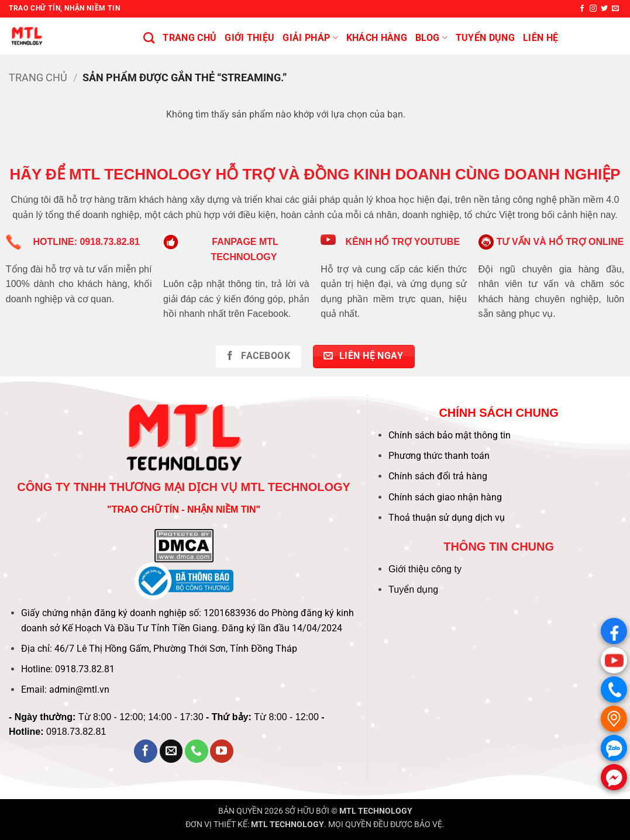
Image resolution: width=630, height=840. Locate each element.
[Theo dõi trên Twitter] (604, 9)
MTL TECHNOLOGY (376, 811)
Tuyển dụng (413, 590)
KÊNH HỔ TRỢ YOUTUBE (403, 242)
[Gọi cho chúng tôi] (197, 751)
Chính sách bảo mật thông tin (450, 435)
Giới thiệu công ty (425, 569)
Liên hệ (541, 38)
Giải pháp (310, 38)
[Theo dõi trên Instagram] (593, 9)
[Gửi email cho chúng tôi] (615, 9)
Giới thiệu (249, 38)
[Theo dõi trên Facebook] (582, 9)
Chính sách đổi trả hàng (438, 476)
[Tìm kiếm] (149, 38)
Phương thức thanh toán (439, 456)
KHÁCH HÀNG (377, 38)
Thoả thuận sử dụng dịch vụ (447, 518)
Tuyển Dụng (485, 38)
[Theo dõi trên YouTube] (222, 751)
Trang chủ (190, 38)
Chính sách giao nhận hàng (445, 497)
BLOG (431, 38)
